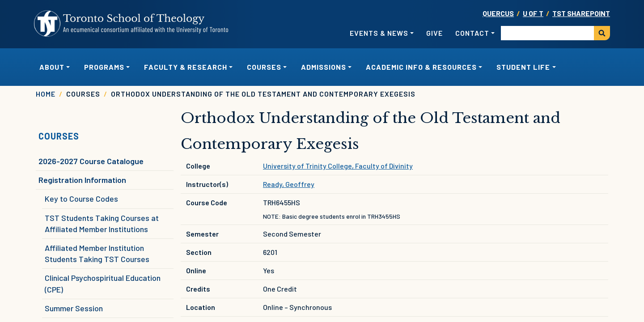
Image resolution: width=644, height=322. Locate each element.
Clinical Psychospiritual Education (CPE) (103, 283)
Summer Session (74, 308)
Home (46, 94)
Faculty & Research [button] (186, 67)
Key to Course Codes (81, 199)
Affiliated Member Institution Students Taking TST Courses (97, 253)
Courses (59, 136)
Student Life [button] (523, 67)
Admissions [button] (324, 67)
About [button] (52, 67)
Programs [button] (104, 67)
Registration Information (82, 180)
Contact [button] (472, 33)
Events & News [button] (379, 33)
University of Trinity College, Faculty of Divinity (338, 166)
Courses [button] (264, 67)
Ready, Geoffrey (289, 184)
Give (434, 33)
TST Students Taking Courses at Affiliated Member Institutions (102, 223)
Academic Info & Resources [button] (421, 67)
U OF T (533, 13)
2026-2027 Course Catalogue (91, 161)
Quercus (498, 13)
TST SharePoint (581, 13)
